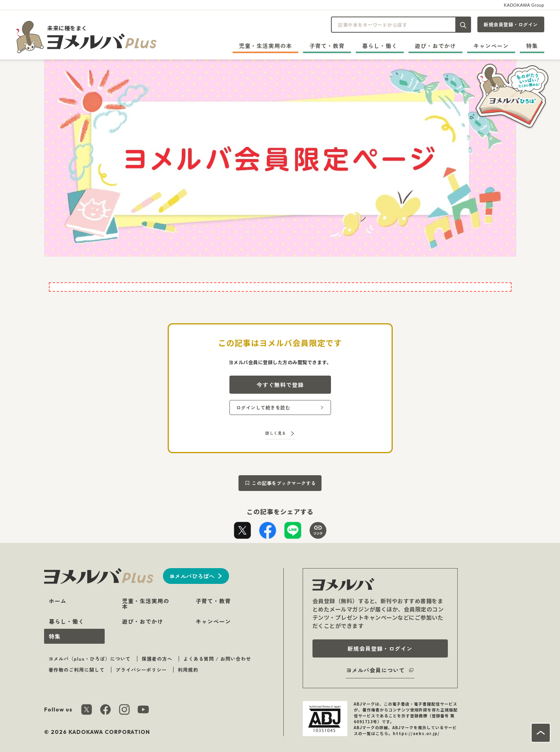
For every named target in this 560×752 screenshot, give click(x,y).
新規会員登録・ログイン (511, 24)
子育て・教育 (327, 46)
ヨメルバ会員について (375, 670)
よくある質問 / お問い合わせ (217, 658)
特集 (532, 46)
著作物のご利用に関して (77, 670)
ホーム (58, 601)
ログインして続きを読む (263, 407)
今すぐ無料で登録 (280, 385)
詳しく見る (276, 433)
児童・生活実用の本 (265, 46)
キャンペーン (491, 46)
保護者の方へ (157, 658)
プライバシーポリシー (141, 670)
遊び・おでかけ (435, 46)
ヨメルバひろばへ (192, 576)
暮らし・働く (380, 46)
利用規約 (188, 670)
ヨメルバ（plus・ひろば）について (90, 658)
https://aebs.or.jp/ (416, 733)
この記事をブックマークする (284, 483)
